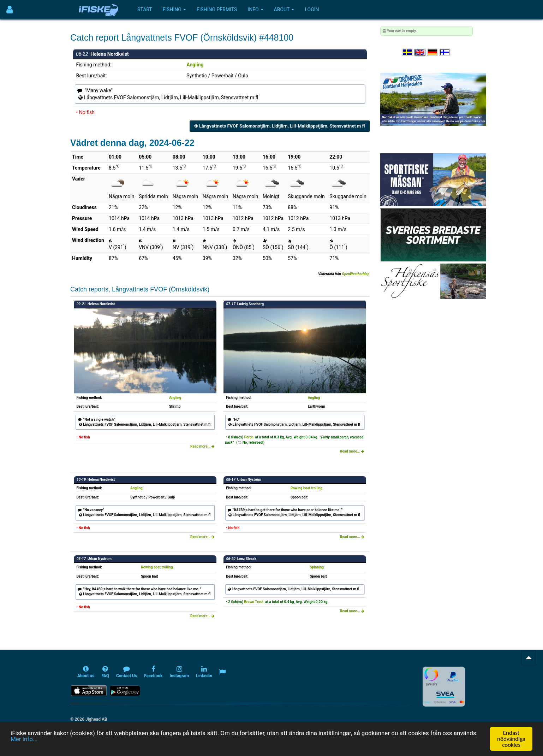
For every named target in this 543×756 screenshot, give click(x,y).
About (284, 10)
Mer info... (24, 750)
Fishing (174, 10)
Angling (195, 65)
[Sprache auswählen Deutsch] (433, 52)
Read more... (202, 446)
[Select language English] (420, 52)
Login (312, 10)
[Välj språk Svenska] (408, 52)
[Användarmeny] (10, 10)
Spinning (317, 567)
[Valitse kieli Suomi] (445, 52)
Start (145, 10)
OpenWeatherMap (356, 274)
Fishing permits (217, 10)
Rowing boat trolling (306, 488)
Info (255, 10)
